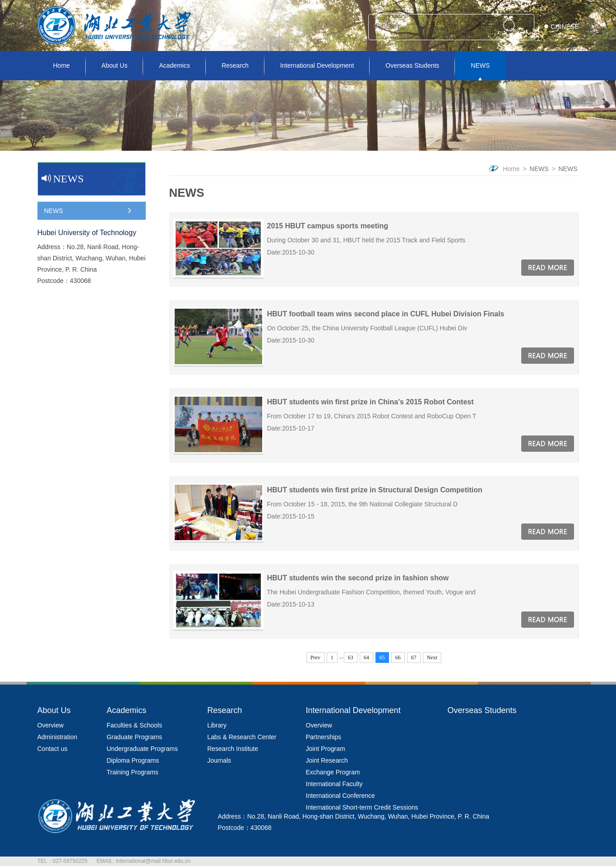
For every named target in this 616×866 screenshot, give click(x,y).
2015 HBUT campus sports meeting (328, 226)
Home (62, 65)
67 (414, 658)
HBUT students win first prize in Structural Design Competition (375, 490)
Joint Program (326, 749)
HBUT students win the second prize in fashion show (358, 578)
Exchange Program (333, 772)
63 (351, 658)
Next (432, 658)
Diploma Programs (133, 760)
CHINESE (565, 27)
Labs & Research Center (242, 737)
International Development (317, 65)
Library (217, 725)
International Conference (340, 796)
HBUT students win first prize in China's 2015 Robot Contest (371, 402)
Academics (174, 65)
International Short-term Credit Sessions (362, 807)
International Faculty (334, 784)
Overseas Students (412, 65)
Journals (219, 760)
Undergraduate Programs (142, 749)
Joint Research (327, 760)
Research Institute (233, 749)
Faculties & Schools (134, 725)
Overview (51, 725)
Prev (315, 658)
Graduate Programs (134, 737)
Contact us (53, 749)
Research (235, 65)
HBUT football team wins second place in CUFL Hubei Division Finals (386, 314)
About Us (115, 65)
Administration (58, 737)
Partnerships (324, 737)
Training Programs (132, 772)
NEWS (480, 65)
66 (398, 658)
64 (366, 658)
